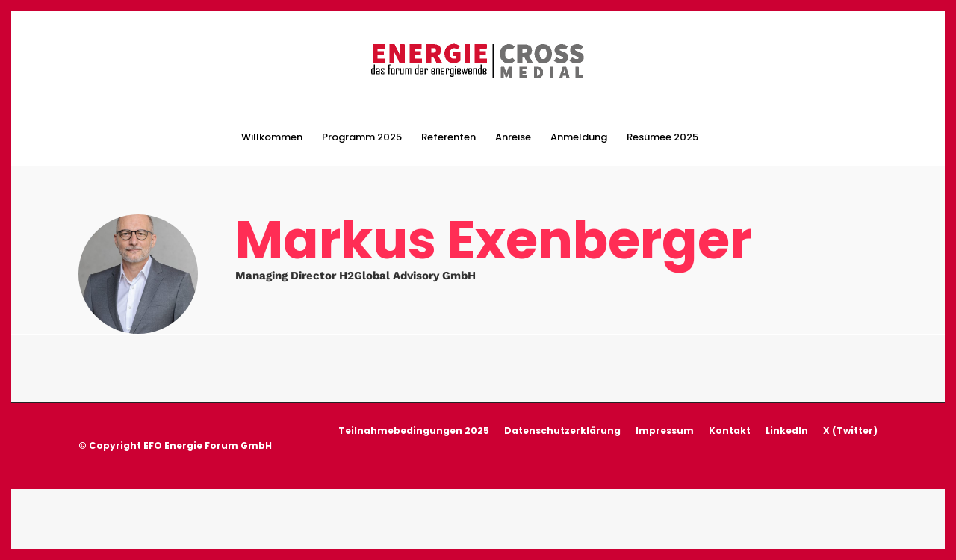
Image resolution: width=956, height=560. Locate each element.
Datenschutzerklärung (562, 446)
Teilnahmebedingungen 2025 (414, 446)
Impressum (665, 446)
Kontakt (730, 446)
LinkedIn (787, 446)
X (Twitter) (850, 446)
